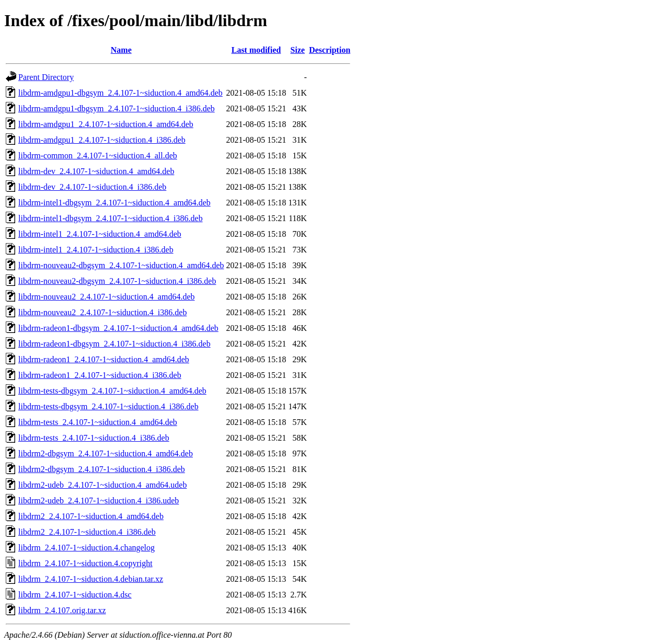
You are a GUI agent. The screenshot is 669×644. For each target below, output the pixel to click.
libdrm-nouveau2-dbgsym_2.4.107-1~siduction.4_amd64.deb (121, 265)
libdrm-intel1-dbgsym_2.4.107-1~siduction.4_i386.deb (111, 218)
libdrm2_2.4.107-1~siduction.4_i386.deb (87, 532)
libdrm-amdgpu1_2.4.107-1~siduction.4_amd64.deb (106, 124)
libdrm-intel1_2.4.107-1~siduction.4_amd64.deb (100, 234)
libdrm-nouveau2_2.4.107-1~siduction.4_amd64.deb (107, 297)
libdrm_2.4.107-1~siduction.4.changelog (86, 548)
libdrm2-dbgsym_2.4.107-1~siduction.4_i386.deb (102, 469)
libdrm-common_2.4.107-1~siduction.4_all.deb (98, 156)
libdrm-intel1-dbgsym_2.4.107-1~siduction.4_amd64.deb (114, 203)
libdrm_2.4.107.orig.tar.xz (62, 610)
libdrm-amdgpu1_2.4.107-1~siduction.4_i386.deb (102, 140)
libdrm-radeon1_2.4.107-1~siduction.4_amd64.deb (104, 359)
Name (121, 50)
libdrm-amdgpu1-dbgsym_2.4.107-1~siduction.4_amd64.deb (120, 93)
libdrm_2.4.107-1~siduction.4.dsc (75, 595)
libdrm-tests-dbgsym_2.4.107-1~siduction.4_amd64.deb (112, 391)
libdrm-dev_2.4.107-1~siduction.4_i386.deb (92, 187)
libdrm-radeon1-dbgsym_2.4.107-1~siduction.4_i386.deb (114, 344)
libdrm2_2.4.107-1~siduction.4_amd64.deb (91, 516)
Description (330, 50)
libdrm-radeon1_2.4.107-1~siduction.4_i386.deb (100, 375)
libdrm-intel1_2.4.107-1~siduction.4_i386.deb (96, 250)
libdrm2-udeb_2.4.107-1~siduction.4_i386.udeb (99, 501)
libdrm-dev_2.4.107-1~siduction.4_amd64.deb (96, 171)
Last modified (256, 50)
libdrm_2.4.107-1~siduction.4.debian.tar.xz (91, 579)
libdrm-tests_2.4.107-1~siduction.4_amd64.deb (98, 422)
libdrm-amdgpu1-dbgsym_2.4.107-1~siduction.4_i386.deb (117, 108)
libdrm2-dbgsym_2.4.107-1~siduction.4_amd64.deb (106, 453)
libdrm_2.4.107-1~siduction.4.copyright (85, 563)
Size (298, 50)
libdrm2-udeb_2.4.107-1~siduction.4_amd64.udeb (102, 485)
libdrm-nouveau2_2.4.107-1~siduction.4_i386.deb (102, 312)
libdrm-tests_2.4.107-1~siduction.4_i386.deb (94, 438)
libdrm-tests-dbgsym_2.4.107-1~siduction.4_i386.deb (108, 406)
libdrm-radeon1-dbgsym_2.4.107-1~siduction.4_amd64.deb (118, 328)
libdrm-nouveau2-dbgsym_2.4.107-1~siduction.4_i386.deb (117, 281)
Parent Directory (46, 77)
